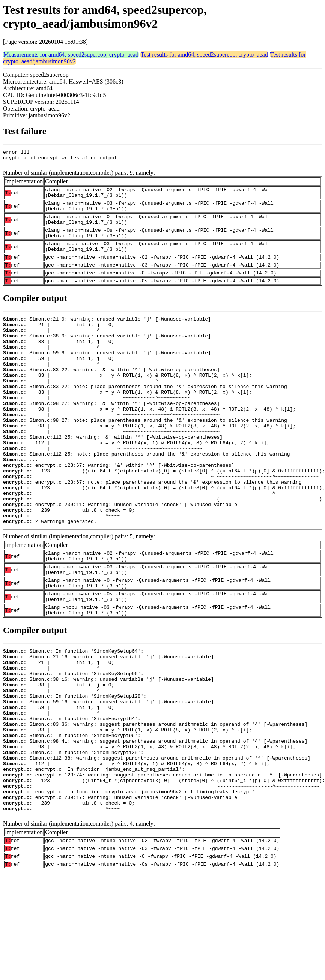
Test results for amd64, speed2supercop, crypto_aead (204, 55)
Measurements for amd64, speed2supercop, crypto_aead (71, 55)
